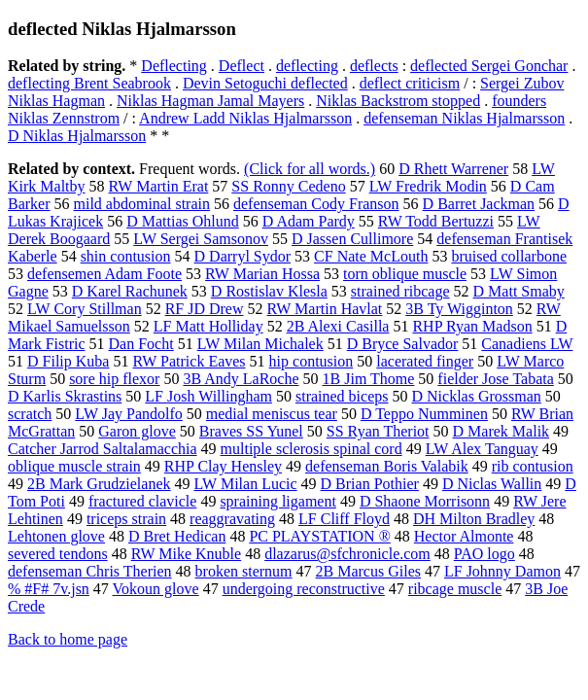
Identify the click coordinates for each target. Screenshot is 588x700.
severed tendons (58, 554)
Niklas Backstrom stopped (398, 101)
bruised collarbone (509, 256)
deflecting (307, 66)
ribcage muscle (455, 589)
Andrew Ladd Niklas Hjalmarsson (245, 118)
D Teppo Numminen (424, 414)
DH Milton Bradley (474, 519)
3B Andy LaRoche (241, 379)
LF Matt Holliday (208, 326)
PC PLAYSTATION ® (319, 536)
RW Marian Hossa (262, 274)
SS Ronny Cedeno (288, 186)
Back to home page (68, 639)
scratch (30, 414)
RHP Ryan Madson (472, 326)
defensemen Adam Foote (104, 274)
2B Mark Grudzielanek (99, 484)
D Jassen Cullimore (352, 239)
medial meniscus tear (272, 414)
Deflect (242, 66)
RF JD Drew (205, 309)
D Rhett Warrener (453, 169)
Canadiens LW (527, 344)
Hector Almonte (464, 536)
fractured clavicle (142, 501)
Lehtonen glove (56, 536)
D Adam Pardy (309, 221)
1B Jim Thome (369, 379)
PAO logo (484, 554)
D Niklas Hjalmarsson (77, 136)
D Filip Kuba (68, 361)
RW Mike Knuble (186, 554)
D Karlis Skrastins (65, 396)
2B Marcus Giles (368, 571)
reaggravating (232, 519)
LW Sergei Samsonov (201, 239)
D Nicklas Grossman (476, 396)
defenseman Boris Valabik (387, 466)
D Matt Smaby (519, 291)
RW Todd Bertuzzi (436, 221)
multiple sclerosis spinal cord (311, 449)
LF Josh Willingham (208, 396)
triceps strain (126, 519)
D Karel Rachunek (130, 291)
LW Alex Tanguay (482, 449)
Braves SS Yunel (251, 431)
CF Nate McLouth (371, 256)
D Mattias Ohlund (183, 221)
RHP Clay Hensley (223, 466)
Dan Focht (141, 344)
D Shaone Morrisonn (425, 501)
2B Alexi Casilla (338, 326)
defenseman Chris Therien (90, 571)
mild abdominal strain (142, 204)
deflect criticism (410, 83)
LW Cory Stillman (85, 309)
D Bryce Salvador (403, 344)
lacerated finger (425, 361)
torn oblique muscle (405, 274)
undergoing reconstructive (304, 589)
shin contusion (126, 256)
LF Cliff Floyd (344, 519)
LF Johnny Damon (502, 571)
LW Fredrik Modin (428, 186)
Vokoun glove (156, 589)
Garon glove (137, 431)
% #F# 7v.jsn (49, 589)
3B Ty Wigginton (459, 309)
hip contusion (311, 361)
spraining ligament (278, 501)
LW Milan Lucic (246, 484)
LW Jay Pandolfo (129, 414)
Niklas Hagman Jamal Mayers (210, 101)
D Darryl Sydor (243, 256)
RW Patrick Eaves (189, 361)
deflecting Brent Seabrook (89, 83)
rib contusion (533, 466)
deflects (374, 66)
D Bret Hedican (177, 536)
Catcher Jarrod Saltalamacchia (103, 449)
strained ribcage (400, 291)
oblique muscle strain (74, 466)
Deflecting (174, 66)
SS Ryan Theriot (378, 431)
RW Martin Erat (159, 186)
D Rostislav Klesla (269, 291)
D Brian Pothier (370, 484)
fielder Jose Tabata (495, 379)
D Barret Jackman (479, 204)
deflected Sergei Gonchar (489, 66)
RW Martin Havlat (325, 309)
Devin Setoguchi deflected (265, 83)
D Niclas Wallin (492, 484)
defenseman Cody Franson (316, 204)
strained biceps (342, 396)
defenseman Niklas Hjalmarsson (464, 118)
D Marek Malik (502, 431)
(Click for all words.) (310, 169)
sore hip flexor (114, 379)
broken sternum (244, 571)
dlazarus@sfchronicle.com (347, 554)
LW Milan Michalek (260, 344)
